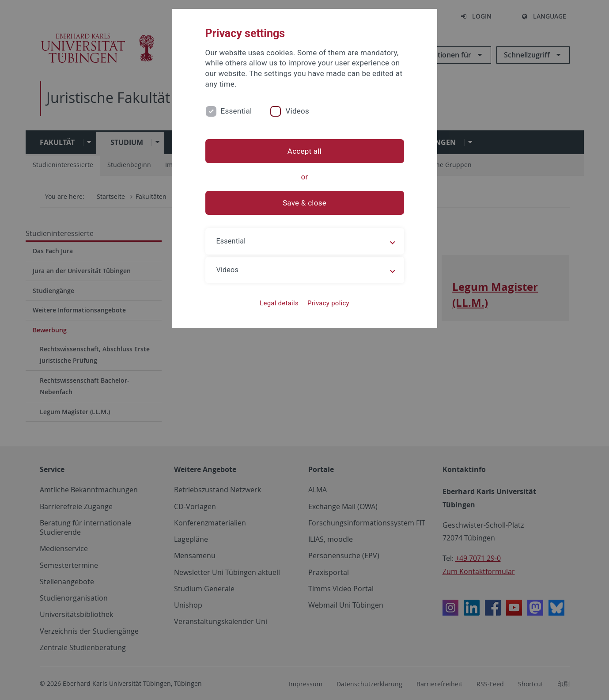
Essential (236, 111)
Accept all (304, 151)
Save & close (304, 203)
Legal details (279, 303)
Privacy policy (328, 303)
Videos (297, 111)
